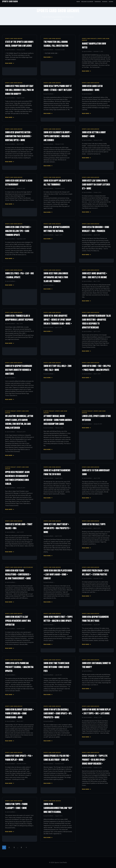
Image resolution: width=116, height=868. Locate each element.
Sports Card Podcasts (89, 39)
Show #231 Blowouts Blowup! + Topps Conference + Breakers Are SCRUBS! (57, 136)
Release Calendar (87, 2)
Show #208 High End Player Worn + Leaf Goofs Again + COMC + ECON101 (58, 575)
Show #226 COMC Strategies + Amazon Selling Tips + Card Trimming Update (18, 231)
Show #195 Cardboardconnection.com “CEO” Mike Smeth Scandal (58, 808)
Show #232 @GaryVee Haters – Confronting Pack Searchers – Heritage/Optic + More (18, 136)
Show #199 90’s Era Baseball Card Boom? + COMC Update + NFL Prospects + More (58, 714)
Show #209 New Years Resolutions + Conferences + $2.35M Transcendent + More (18, 575)
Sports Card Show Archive (14, 39)
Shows (111, 2)
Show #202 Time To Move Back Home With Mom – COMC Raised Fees (56, 667)
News (78, 2)
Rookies (105, 2)
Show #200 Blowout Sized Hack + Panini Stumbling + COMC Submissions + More (19, 714)
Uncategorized (28, 567)
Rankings (98, 2)
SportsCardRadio (11, 50)
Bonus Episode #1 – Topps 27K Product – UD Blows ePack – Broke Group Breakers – (95, 760)
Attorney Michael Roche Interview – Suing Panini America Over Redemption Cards (58, 420)
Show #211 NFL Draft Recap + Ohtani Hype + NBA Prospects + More (57, 528)
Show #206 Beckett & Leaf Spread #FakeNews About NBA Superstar (18, 621)
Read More (10, 63)
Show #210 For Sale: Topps (94, 524)
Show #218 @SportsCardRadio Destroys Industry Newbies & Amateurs (19, 370)
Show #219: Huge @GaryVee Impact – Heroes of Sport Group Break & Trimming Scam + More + (58, 320)
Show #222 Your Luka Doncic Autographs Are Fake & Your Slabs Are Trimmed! (56, 277)
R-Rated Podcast (11, 411)
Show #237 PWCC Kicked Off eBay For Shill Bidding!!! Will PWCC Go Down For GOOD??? (19, 90)
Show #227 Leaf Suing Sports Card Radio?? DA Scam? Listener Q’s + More (96, 185)
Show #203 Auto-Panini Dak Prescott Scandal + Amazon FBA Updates (19, 667)
